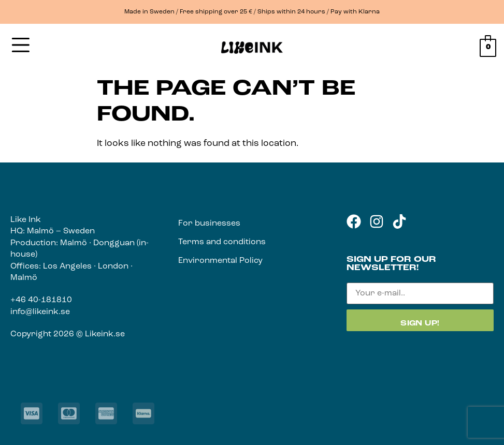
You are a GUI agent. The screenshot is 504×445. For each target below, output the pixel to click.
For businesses (209, 224)
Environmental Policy (220, 261)
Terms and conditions (222, 242)
